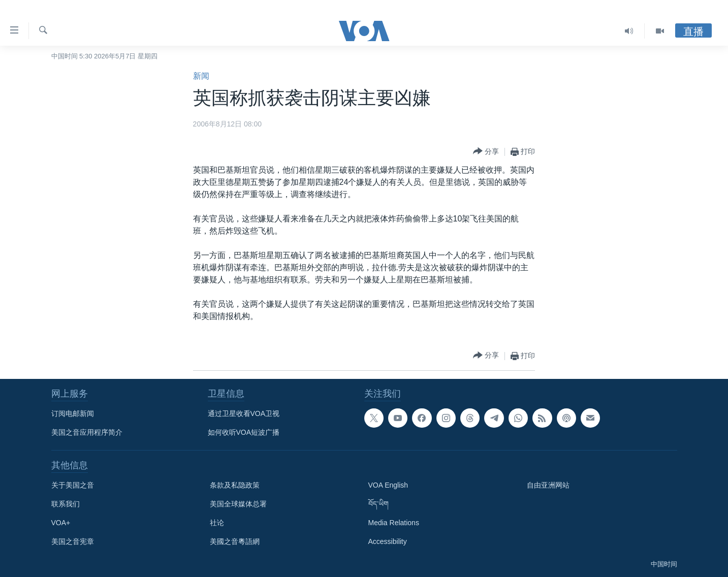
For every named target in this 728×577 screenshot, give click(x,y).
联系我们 (66, 504)
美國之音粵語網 (235, 541)
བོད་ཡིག (378, 504)
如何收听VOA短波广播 (244, 432)
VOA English (388, 485)
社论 (217, 523)
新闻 (201, 76)
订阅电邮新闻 (73, 413)
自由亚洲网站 (548, 485)
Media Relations (394, 523)
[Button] (486, 152)
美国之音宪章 (73, 541)
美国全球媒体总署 (238, 504)
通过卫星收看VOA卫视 (244, 413)
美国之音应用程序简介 (87, 432)
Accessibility (388, 541)
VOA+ (61, 523)
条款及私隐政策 (235, 485)
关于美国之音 (73, 485)
